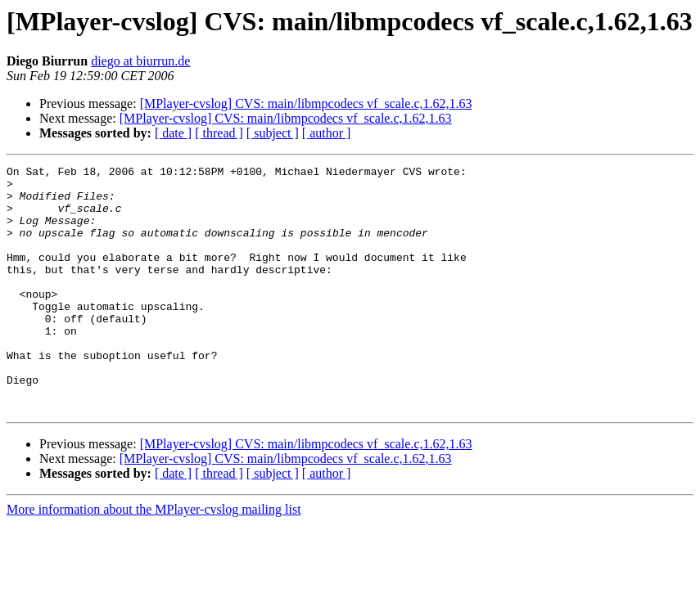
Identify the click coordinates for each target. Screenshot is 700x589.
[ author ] (327, 133)
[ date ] (173, 133)
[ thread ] (219, 133)
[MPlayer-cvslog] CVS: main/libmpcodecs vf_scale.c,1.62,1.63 (306, 103)
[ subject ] (273, 133)
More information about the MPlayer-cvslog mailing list (154, 558)
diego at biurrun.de (140, 61)
